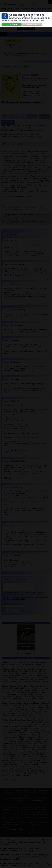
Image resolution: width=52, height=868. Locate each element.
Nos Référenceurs (10, 821)
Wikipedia (26, 819)
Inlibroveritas (16, 816)
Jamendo (25, 816)
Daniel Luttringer (34, 91)
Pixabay (43, 819)
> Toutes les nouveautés (26, 655)
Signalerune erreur (44, 117)
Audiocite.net (40, 85)
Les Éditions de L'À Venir (39, 816)
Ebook (38, 814)
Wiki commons (16, 819)
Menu (4, 34)
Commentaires (8, 122)
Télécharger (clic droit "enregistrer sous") (13, 117)
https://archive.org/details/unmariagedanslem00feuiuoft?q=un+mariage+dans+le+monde (23, 208)
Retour (16, 67)
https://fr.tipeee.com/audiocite (18, 56)
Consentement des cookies (13, 809)
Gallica (6, 816)
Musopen (6, 819)
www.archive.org (19, 824)
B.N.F (9, 814)
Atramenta (25, 811)
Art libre (16, 811)
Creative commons (19, 814)
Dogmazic (31, 814)
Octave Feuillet (30, 75)
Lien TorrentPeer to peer (32, 117)
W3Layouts (30, 826)
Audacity (34, 811)
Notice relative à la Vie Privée (36, 809)
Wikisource (35, 819)
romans (26, 67)
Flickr (44, 814)
